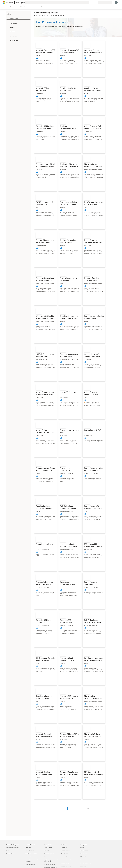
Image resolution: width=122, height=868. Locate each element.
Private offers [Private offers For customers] (29, 857)
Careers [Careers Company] (82, 848)
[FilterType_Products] (8, 27)
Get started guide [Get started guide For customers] (30, 851)
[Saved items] (94, 2)
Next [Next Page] (87, 809)
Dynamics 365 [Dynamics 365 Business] (64, 854)
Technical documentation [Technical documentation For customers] (31, 854)
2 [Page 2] (70, 809)
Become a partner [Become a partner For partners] (48, 848)
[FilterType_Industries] (8, 32)
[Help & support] (92, 2)
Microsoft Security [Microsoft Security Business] (65, 851)
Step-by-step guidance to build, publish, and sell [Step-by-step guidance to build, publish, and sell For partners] (51, 861)
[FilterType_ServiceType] (8, 36)
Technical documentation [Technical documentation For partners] (50, 857)
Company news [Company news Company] (84, 854)
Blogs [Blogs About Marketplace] (7, 851)
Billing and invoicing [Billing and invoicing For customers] (30, 864)
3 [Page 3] (74, 809)
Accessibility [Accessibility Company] (83, 866)
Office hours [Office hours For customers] (28, 848)
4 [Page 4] (78, 809)
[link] (46, 59)
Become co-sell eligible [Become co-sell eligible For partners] (49, 864)
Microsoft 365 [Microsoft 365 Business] (64, 857)
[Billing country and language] (105, 2)
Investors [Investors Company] (83, 860)
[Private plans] (97, 2)
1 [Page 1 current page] (66, 809)
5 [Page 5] (82, 809)
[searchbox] (20, 18)
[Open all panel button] (5, 7)
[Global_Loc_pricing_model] (8, 40)
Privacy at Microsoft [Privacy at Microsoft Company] (85, 857)
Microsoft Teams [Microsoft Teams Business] (65, 863)
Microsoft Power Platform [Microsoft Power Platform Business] (67, 860)
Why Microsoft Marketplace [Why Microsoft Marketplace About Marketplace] (13, 848)
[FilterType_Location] (8, 23)
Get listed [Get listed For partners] (46, 851)
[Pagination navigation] (78, 810)
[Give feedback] (90, 2)
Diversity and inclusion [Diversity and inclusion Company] (86, 863)
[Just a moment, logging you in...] (116, 2)
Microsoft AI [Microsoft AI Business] (64, 848)
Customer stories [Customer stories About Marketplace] (10, 854)
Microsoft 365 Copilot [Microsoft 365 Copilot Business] (66, 866)
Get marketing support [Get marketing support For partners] (49, 854)
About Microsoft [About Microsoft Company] (84, 851)
